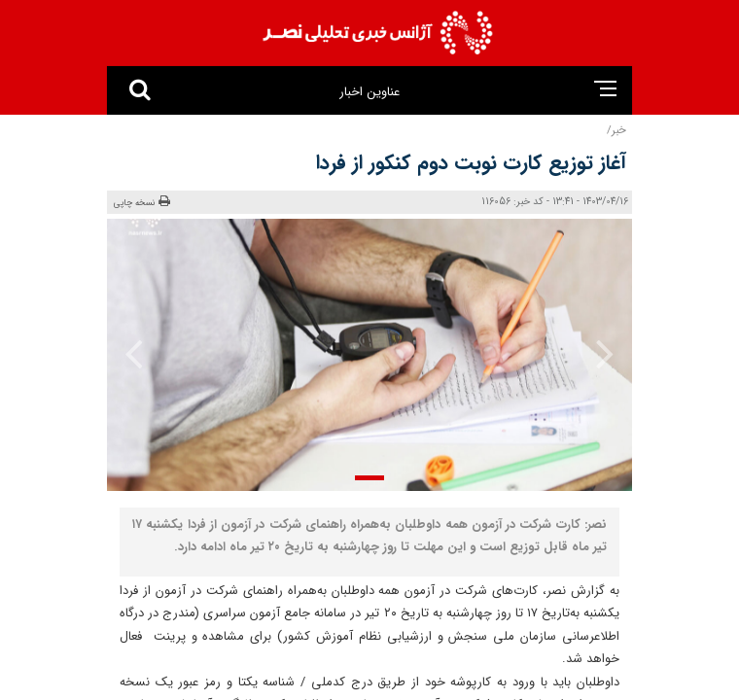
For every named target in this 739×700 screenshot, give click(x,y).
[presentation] (592, 353)
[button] (369, 478)
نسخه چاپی (142, 202)
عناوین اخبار (369, 92)
